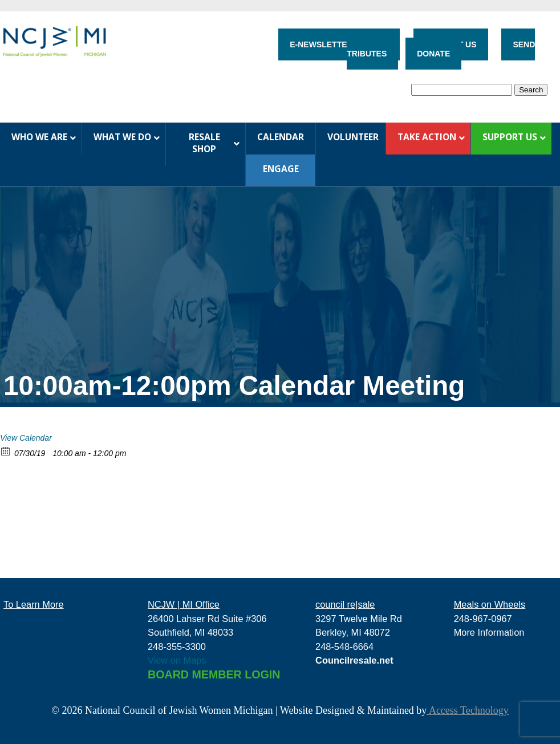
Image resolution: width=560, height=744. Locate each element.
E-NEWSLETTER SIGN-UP (339, 44)
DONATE (433, 54)
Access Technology (467, 710)
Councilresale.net (354, 660)
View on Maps (177, 660)
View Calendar (26, 438)
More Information (489, 632)
